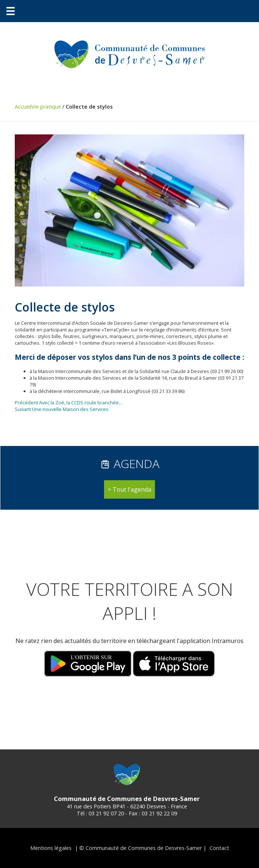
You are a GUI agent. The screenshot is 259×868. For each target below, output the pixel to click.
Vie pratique (46, 107)
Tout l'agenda (132, 489)
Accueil (23, 107)
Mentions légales (51, 848)
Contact (219, 848)
